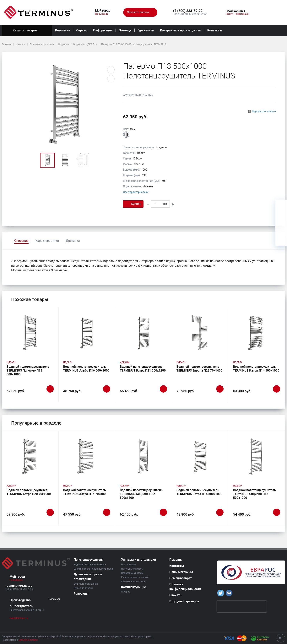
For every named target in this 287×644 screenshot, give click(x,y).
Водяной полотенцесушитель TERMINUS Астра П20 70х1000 (29, 492)
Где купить (146, 30)
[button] (190, 11)
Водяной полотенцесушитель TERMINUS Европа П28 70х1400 (199, 369)
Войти (230, 14)
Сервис (82, 30)
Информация (103, 30)
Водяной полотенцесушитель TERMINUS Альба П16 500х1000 (86, 369)
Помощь (125, 30)
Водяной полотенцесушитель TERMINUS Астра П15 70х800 (85, 492)
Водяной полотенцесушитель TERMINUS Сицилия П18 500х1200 (254, 494)
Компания (63, 30)
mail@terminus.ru (19, 618)
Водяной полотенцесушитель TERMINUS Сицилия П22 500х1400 (141, 494)
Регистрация (242, 14)
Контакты (215, 30)
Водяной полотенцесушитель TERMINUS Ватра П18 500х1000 (199, 492)
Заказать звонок (140, 12)
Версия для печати (264, 111)
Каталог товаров (27, 30)
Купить (133, 204)
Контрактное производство (181, 30)
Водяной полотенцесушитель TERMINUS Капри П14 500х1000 (256, 369)
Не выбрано (103, 14)
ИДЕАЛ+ (11, 362)
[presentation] (242, 607)
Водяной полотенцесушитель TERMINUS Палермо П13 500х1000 (28, 370)
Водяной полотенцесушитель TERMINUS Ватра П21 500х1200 (143, 369)
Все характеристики (136, 192)
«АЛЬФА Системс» (28, 640)
